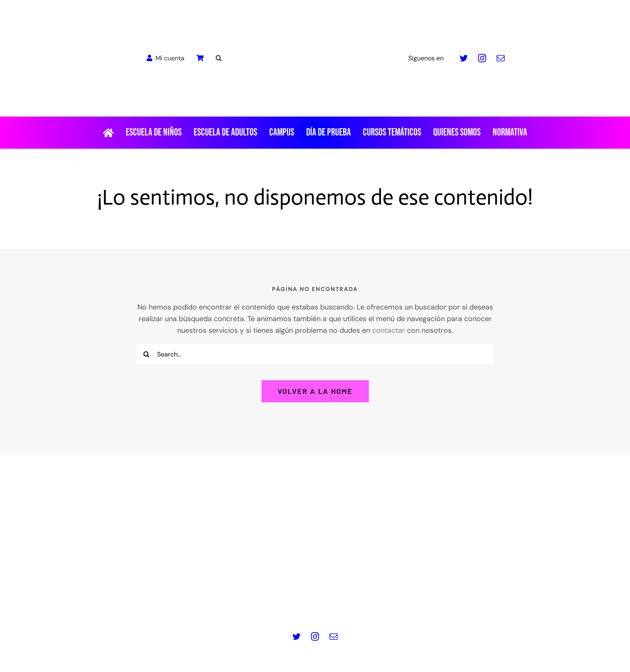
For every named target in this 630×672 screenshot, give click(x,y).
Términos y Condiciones (390, 604)
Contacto (450, 604)
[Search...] (315, 354)
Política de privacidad (241, 604)
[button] (219, 58)
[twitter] (464, 58)
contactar (389, 330)
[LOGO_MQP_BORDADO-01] (315, 10)
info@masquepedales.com (360, 578)
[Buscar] (147, 354)
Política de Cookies (313, 604)
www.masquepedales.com (269, 578)
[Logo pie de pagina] (315, 494)
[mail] (501, 58)
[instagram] (482, 58)
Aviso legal (182, 604)
